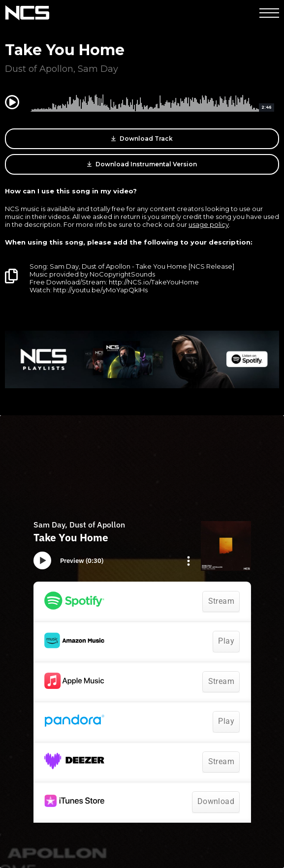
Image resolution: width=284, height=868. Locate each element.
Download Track (142, 139)
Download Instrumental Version (142, 164)
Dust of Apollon (39, 69)
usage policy (209, 224)
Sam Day (98, 69)
